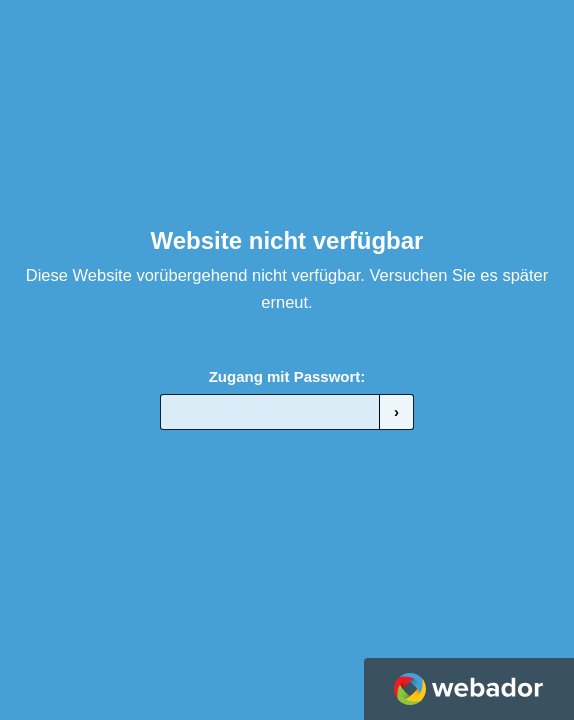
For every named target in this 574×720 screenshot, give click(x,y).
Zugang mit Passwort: (287, 376)
